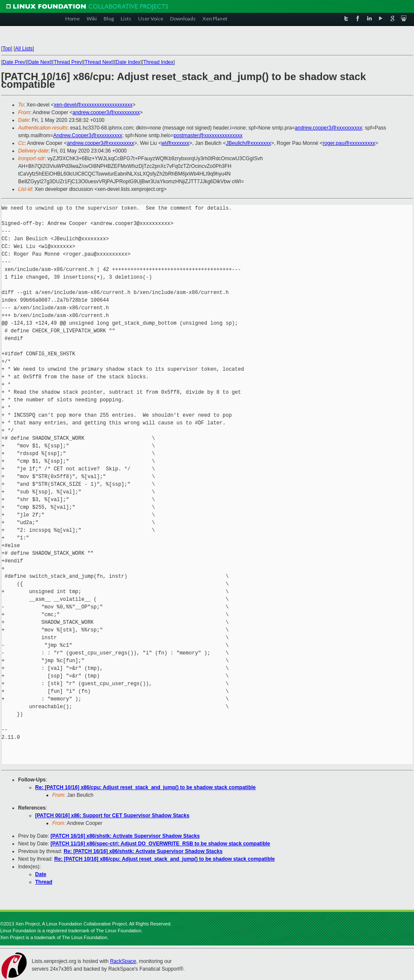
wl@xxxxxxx (175, 143)
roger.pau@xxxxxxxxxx (349, 143)
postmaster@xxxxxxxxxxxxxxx (208, 135)
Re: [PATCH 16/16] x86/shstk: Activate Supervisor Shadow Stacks (143, 851)
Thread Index (158, 62)
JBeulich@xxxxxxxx (249, 143)
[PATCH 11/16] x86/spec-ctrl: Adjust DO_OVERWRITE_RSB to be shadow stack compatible (161, 844)
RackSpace (123, 961)
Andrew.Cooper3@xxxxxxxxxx (88, 135)
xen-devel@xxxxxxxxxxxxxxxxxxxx (93, 105)
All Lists (24, 49)
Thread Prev (68, 62)
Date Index (128, 62)
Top (7, 49)
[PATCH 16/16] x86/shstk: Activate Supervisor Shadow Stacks (125, 836)
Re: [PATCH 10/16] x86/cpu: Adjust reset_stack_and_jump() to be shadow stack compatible (146, 787)
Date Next (39, 62)
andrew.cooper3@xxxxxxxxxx (106, 112)
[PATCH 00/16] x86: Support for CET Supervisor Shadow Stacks (113, 816)
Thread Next (99, 62)
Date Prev (14, 62)
